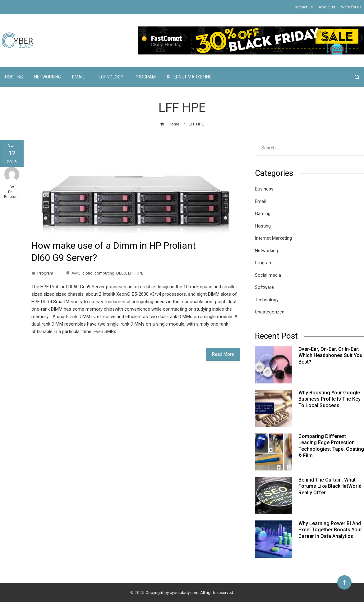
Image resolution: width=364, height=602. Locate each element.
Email (78, 77)
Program (145, 77)
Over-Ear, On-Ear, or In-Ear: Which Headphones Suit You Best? (330, 356)
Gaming (263, 214)
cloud (88, 273)
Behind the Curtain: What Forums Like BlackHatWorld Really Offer (330, 486)
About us (327, 7)
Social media (268, 275)
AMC (76, 273)
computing (104, 273)
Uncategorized (270, 312)
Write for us (351, 7)
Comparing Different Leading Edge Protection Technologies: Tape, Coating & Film (331, 446)
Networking (48, 77)
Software (264, 287)
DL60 (121, 273)
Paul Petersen (12, 195)
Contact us (303, 7)
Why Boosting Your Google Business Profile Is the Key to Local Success (329, 399)
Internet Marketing (189, 77)
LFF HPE (136, 273)
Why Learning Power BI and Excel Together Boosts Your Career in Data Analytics (330, 530)
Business (264, 189)
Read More (223, 354)
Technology (110, 77)
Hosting (14, 77)
